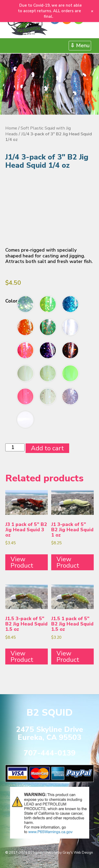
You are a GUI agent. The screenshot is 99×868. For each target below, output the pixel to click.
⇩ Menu (80, 46)
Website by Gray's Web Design (69, 853)
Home (11, 128)
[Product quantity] (15, 447)
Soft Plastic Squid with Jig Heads (38, 131)
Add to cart (47, 448)
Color (11, 301)
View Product (22, 562)
